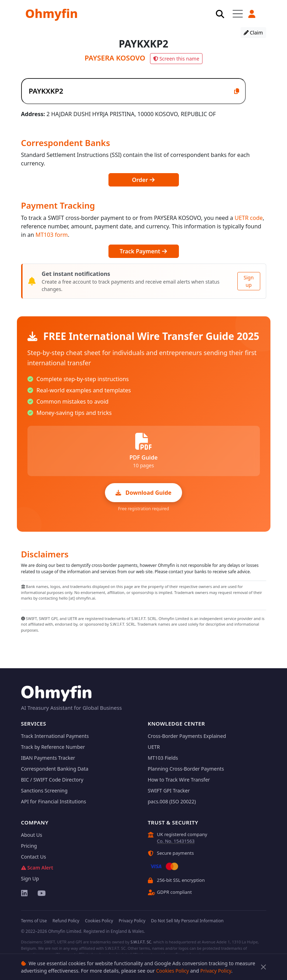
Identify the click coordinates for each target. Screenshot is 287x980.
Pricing (29, 846)
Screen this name (176, 59)
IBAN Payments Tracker (48, 758)
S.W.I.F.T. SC (141, 942)
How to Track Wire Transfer (179, 780)
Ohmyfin (52, 13)
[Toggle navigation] (237, 14)
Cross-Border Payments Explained (187, 736)
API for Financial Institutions (54, 801)
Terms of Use (34, 921)
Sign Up (30, 878)
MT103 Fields (163, 758)
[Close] (264, 967)
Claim (253, 33)
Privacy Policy (216, 971)
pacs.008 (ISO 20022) (172, 801)
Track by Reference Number (53, 747)
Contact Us (34, 857)
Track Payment (143, 251)
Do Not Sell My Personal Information (187, 921)
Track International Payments (55, 736)
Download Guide (143, 493)
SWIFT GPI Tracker (169, 791)
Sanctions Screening (44, 791)
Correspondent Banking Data (55, 769)
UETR (154, 747)
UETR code (249, 218)
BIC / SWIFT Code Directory (52, 780)
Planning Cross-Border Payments (186, 769)
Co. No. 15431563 (176, 841)
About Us (32, 835)
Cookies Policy (172, 971)
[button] (252, 14)
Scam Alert (37, 868)
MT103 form (52, 235)
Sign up (249, 281)
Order (144, 180)
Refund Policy (66, 921)
